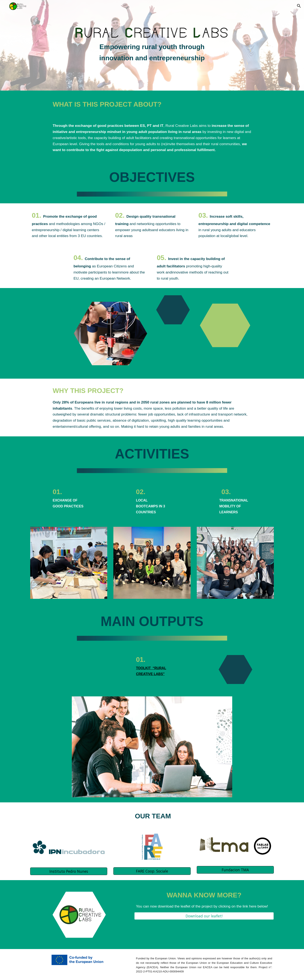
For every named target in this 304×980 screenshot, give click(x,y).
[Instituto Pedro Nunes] (69, 871)
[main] (152, 52)
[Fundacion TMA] (235, 870)
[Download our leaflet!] (204, 916)
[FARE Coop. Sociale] (152, 871)
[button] (299, 6)
